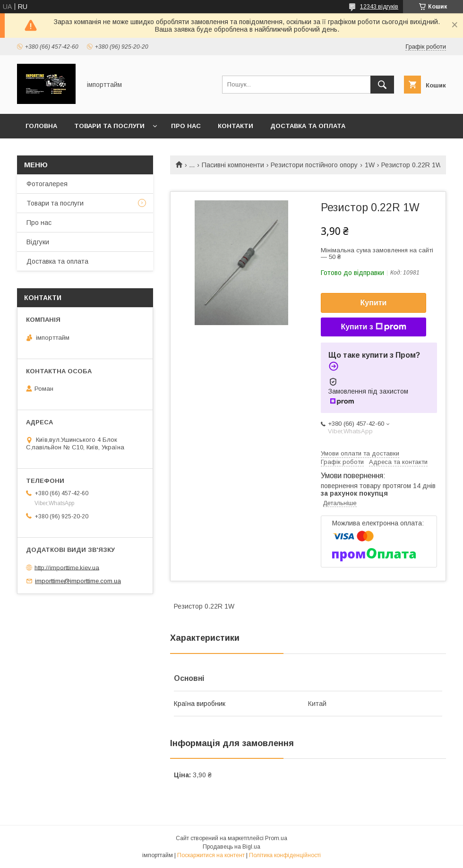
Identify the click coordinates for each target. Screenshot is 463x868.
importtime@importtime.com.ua (78, 581)
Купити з (373, 327)
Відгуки (38, 242)
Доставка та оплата (308, 126)
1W (370, 165)
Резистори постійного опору (314, 165)
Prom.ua (276, 838)
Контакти (236, 126)
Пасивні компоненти (233, 165)
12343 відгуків (379, 7)
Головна (41, 126)
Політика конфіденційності (285, 855)
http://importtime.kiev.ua (67, 567)
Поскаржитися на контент (211, 855)
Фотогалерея (47, 184)
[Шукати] (382, 85)
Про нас (186, 126)
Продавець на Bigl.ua (231, 847)
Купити (374, 303)
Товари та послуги (109, 126)
